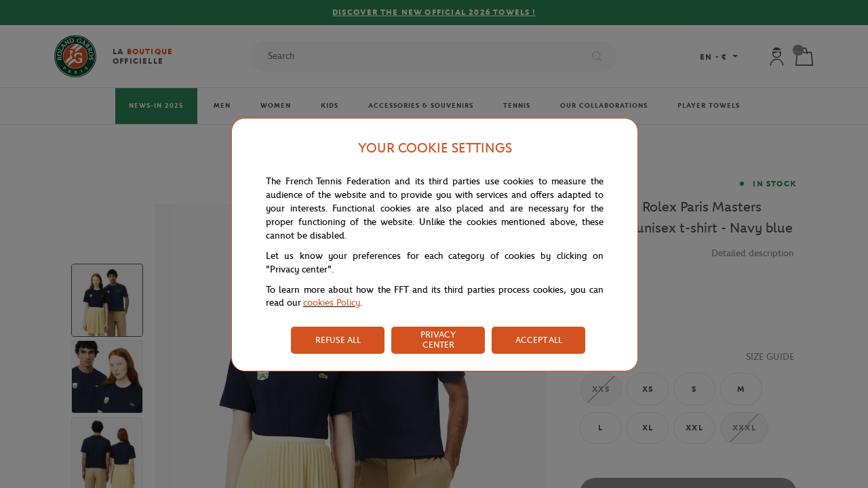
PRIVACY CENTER (438, 340)
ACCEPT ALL (539, 340)
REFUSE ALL (338, 340)
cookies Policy (332, 303)
